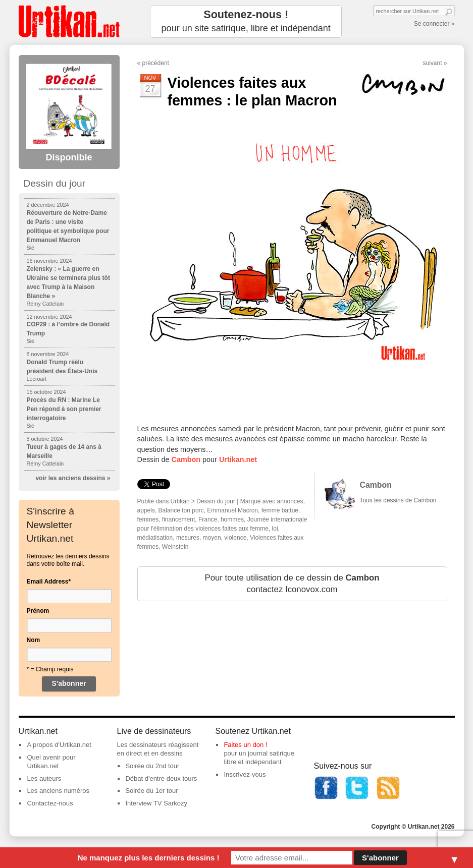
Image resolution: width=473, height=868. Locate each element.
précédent (156, 63)
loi (275, 529)
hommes (232, 519)
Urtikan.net (238, 459)
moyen (212, 538)
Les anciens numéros (58, 791)
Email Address (49, 582)
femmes (148, 519)
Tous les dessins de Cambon (398, 500)
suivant (432, 63)
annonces (290, 501)
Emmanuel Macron (232, 510)
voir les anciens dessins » (73, 478)
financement (178, 519)
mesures (188, 538)
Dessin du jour (216, 501)
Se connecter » (434, 24)
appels (146, 510)
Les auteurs (44, 778)
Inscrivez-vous (245, 774)
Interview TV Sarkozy (156, 803)
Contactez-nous (50, 803)
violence (235, 538)
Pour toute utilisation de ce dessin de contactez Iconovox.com (292, 584)
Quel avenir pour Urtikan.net (51, 762)
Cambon (186, 459)
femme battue (280, 510)
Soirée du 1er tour (151, 791)
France (208, 519)
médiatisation (155, 538)
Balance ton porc (181, 510)
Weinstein (175, 547)
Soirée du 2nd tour (152, 766)
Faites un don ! (245, 745)
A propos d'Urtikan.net (59, 745)
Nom (34, 640)
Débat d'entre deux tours (161, 778)
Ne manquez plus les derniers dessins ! (149, 858)
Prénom (38, 611)
